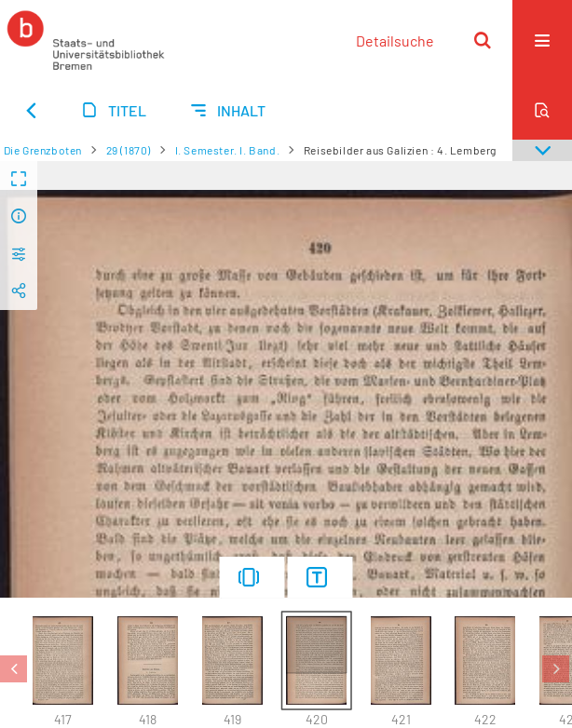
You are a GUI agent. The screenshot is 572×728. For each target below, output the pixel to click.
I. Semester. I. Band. (228, 150)
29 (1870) (129, 150)
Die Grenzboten (43, 150)
